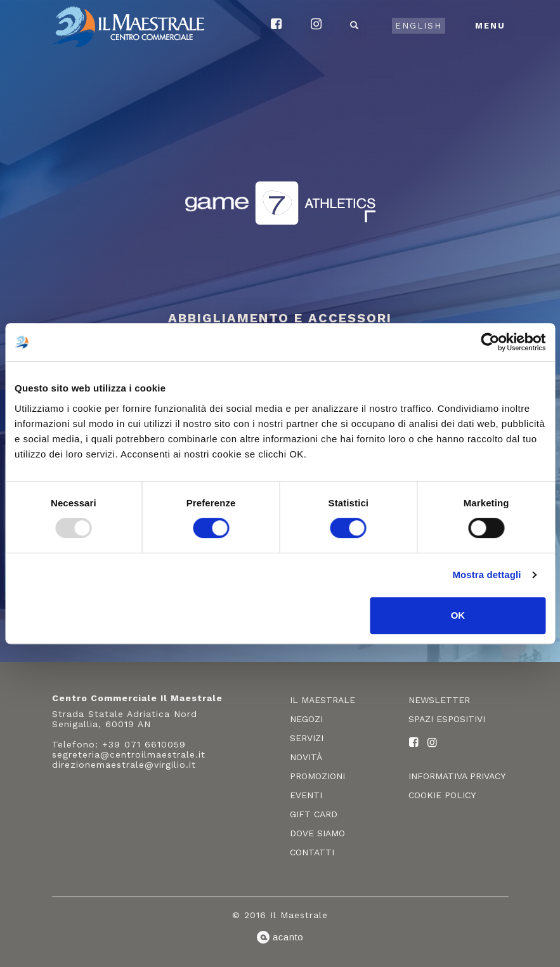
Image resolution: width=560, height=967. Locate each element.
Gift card (314, 814)
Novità (306, 757)
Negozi (306, 719)
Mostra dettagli (486, 575)
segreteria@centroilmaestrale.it (129, 754)
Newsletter (439, 700)
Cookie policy (442, 795)
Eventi (306, 795)
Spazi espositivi (447, 719)
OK (458, 615)
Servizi (307, 738)
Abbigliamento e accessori (280, 318)
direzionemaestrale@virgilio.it (124, 765)
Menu (490, 26)
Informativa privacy (457, 776)
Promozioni (317, 776)
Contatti (312, 852)
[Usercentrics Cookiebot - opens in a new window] (490, 342)
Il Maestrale (322, 700)
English (419, 26)
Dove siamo (317, 833)
